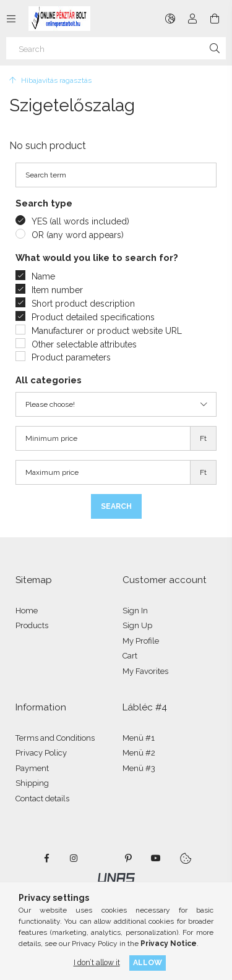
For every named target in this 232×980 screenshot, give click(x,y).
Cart (130, 656)
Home (27, 611)
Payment (32, 768)
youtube (156, 858)
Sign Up (137, 625)
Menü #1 (139, 738)
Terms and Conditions (55, 738)
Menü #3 (139, 768)
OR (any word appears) (78, 235)
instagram (74, 858)
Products (32, 625)
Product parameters (71, 357)
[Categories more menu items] (11, 19)
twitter (101, 858)
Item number (57, 290)
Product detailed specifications (93, 317)
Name (43, 276)
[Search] (116, 48)
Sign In (135, 611)
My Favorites (145, 671)
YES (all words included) (80, 221)
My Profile (141, 641)
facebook (47, 858)
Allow (148, 962)
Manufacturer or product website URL (107, 331)
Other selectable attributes (84, 344)
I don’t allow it (97, 962)
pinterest (129, 858)
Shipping (32, 783)
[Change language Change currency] (170, 19)
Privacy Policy (41, 753)
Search (116, 506)
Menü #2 (139, 753)
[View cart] (215, 19)
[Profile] (192, 19)
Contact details (42, 799)
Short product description (83, 304)
